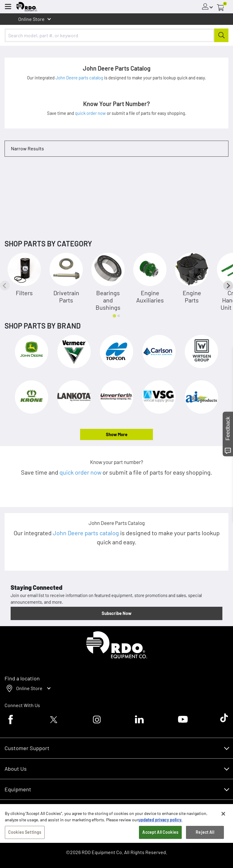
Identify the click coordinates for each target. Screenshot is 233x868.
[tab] (114, 316)
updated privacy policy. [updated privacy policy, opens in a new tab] (160, 831)
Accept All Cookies (160, 843)
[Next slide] (228, 285)
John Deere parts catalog (80, 78)
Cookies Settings (25, 843)
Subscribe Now (116, 613)
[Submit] (221, 35)
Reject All (205, 843)
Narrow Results (27, 148)
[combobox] (116, 35)
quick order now (91, 113)
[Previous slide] (5, 285)
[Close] (223, 825)
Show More (117, 434)
